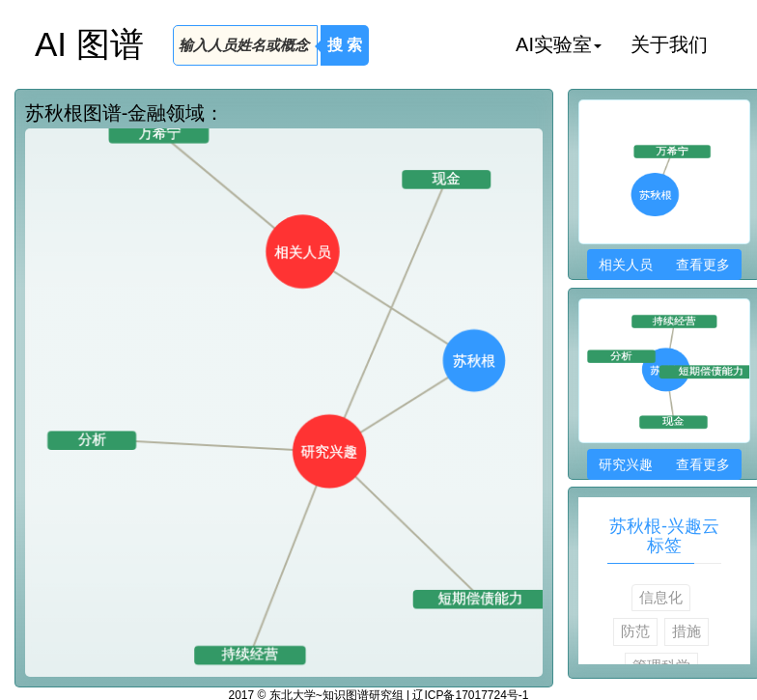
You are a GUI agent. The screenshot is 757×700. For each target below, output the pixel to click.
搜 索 (345, 45)
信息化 (661, 597)
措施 (687, 631)
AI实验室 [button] (559, 44)
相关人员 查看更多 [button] (664, 265)
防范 (635, 631)
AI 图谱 (89, 44)
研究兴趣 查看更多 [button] (664, 464)
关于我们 (669, 44)
